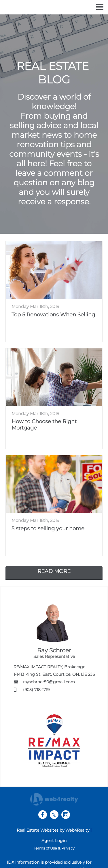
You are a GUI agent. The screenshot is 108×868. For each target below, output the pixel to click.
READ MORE (54, 571)
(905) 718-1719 (36, 690)
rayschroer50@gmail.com (49, 682)
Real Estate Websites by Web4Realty (53, 830)
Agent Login (54, 841)
